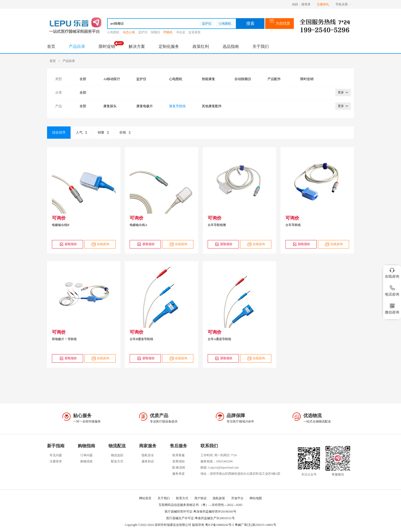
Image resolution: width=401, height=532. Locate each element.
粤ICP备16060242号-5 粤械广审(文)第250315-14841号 (241, 525)
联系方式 (182, 498)
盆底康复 (195, 32)
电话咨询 (392, 290)
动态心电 (129, 32)
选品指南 (231, 46)
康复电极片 (145, 106)
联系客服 (179, 455)
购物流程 (86, 461)
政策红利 (201, 46)
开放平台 (237, 498)
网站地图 (256, 498)
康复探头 (110, 106)
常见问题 (56, 455)
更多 (343, 92)
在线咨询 (100, 244)
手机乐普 (343, 4)
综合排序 (59, 132)
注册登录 (56, 461)
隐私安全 (148, 455)
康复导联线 (177, 106)
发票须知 (179, 461)
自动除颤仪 (243, 79)
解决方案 (137, 46)
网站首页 (145, 498)
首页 (51, 46)
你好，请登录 (301, 4)
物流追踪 (117, 455)
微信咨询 (392, 308)
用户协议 (201, 498)
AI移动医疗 (112, 79)
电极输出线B (61, 225)
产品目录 (77, 46)
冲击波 (181, 32)
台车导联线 (293, 225)
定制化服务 (169, 46)
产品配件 (274, 79)
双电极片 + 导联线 (64, 339)
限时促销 (107, 46)
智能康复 (208, 79)
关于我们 (261, 46)
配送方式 (117, 461)
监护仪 (207, 24)
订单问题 (86, 455)
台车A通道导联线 (220, 339)
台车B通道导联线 (141, 339)
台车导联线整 (217, 225)
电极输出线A (138, 225)
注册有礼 (323, 4)
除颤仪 (155, 32)
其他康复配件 (212, 106)
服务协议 (148, 461)
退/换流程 (178, 468)
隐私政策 (219, 498)
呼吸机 (168, 32)
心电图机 (225, 24)
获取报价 (68, 244)
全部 (83, 79)
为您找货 (280, 23)
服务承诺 (179, 474)
